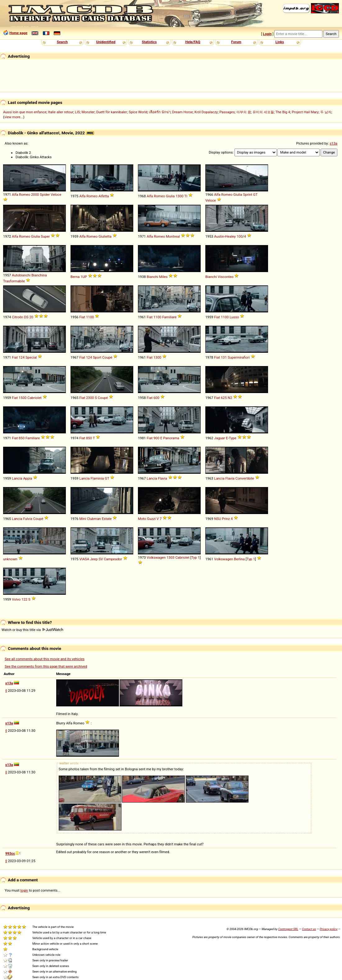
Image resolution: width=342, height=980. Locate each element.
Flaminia (97, 478)
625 (224, 398)
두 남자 (326, 112)
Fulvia (28, 519)
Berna (75, 277)
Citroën (17, 317)
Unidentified (106, 42)
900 (156, 438)
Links (280, 42)
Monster (88, 112)
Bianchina (39, 275)
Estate (107, 519)
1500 (23, 398)
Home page (18, 33)
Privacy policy (328, 929)
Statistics (149, 42)
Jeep (94, 559)
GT (255, 195)
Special (31, 357)
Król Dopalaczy (206, 112)
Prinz (226, 519)
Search (62, 42)
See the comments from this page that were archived (46, 666)
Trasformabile (14, 281)
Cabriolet (34, 398)
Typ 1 (196, 557)
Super (45, 236)
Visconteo (226, 277)
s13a (333, 143)
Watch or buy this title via (32, 630)
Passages (227, 112)
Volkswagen (156, 557)
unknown (10, 559)
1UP (84, 277)
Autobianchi (21, 275)
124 (22, 357)
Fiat (82, 317)
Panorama (171, 438)
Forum (236, 42)
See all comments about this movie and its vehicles (45, 659)
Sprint (248, 195)
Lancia (17, 478)
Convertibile (245, 478)
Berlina (239, 559)
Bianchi (152, 277)
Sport (97, 357)
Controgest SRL (288, 929)
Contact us (309, 929)
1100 (90, 317)
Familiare (169, 317)
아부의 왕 (244, 112)
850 (22, 438)
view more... (14, 117)
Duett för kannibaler (112, 112)
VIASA (84, 559)
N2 (230, 398)
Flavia (162, 478)
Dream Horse (182, 112)
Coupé (107, 357)
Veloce (56, 195)
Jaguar (219, 438)
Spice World (138, 112)
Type (233, 438)
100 (240, 236)
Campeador (113, 559)
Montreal (173, 236)
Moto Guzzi (147, 519)
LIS (77, 112)
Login (267, 34)
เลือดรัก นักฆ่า (160, 112)
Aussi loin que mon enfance (25, 112)
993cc (10, 853)
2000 (35, 195)
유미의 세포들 (263, 112)
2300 (90, 398)
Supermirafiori (239, 357)
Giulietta (105, 236)
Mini (83, 519)
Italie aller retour (61, 112)
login (24, 890)
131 (224, 357)
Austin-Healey (225, 236)
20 (31, 317)
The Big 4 (283, 112)
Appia (27, 478)
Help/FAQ (193, 42)
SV (101, 559)
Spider (45, 195)
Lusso (234, 317)
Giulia (170, 196)
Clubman (94, 519)
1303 (170, 557)
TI (186, 196)
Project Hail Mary (305, 112)
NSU (217, 519)
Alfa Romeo (21, 195)
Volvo (16, 599)
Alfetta (104, 196)
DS (26, 317)
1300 (179, 196)
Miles (163, 277)
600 (156, 398)
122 (24, 599)
